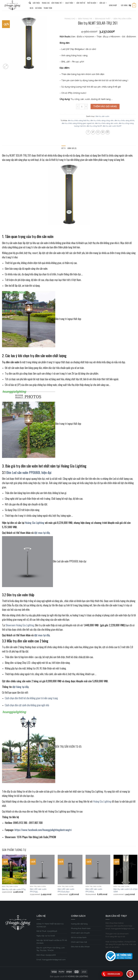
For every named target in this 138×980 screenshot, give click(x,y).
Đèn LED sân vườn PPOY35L (38, 890)
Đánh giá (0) (72, 148)
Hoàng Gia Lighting (102, 801)
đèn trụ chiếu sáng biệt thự (79, 120)
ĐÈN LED (103, 3)
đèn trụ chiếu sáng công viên (102, 120)
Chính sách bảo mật (79, 942)
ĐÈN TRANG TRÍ (57, 3)
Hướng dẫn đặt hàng (79, 924)
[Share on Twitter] (93, 132)
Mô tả (63, 148)
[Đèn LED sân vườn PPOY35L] (42, 870)
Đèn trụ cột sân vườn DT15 (14, 889)
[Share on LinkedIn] (108, 132)
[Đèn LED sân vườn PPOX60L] (98, 870)
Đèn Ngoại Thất (103, 19)
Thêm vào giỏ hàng (105, 106)
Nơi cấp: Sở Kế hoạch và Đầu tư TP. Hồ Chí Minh (52, 942)
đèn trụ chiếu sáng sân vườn (106, 123)
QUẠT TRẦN (70, 3)
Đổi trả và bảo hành (79, 937)
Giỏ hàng (38, 8)
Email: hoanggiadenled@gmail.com (51, 960)
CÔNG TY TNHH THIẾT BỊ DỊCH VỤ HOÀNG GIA (50, 925)
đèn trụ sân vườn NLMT (112, 126)
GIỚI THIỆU (36, 3)
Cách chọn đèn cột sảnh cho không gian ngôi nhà (27, 705)
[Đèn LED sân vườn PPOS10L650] (70, 870)
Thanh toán (48, 8)
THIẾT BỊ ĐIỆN (92, 3)
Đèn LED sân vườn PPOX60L (94, 890)
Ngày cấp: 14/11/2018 (46, 936)
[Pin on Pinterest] (103, 132)
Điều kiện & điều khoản (80, 947)
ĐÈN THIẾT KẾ (81, 3)
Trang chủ (70, 19)
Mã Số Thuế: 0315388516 (47, 931)
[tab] (63, 148)
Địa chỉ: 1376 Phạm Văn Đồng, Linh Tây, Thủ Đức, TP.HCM (51, 949)
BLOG (32, 8)
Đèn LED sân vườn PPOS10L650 (66, 890)
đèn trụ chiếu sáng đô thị (124, 120)
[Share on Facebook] (88, 132)
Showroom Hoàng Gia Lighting (20, 625)
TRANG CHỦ (46, 3)
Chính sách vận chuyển (80, 933)
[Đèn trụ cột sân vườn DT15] (14, 870)
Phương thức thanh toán (81, 928)
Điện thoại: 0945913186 (46, 955)
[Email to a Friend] (98, 132)
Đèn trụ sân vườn (122, 19)
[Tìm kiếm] (30, 3)
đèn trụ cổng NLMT (94, 126)
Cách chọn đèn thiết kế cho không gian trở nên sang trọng (31, 698)
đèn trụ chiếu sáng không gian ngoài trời (78, 123)
